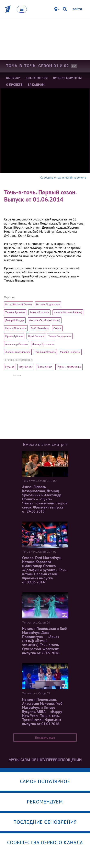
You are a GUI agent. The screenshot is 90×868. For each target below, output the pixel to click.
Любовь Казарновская (18, 352)
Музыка (10, 367)
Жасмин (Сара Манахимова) (45, 320)
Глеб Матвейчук (40, 328)
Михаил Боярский (70, 352)
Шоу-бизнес (26, 367)
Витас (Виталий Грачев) (19, 304)
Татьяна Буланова (15, 312)
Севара (57, 328)
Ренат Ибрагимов (39, 312)
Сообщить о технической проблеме (63, 178)
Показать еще (45, 738)
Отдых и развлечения (69, 367)
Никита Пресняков (16, 328)
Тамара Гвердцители (60, 336)
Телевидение (45, 367)
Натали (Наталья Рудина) (68, 312)
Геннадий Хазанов (45, 352)
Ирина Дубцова (14, 336)
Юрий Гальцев (36, 336)
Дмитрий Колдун (15, 320)
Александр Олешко (16, 344)
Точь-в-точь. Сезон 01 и (37, 66)
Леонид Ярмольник (43, 344)
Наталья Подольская (48, 304)
